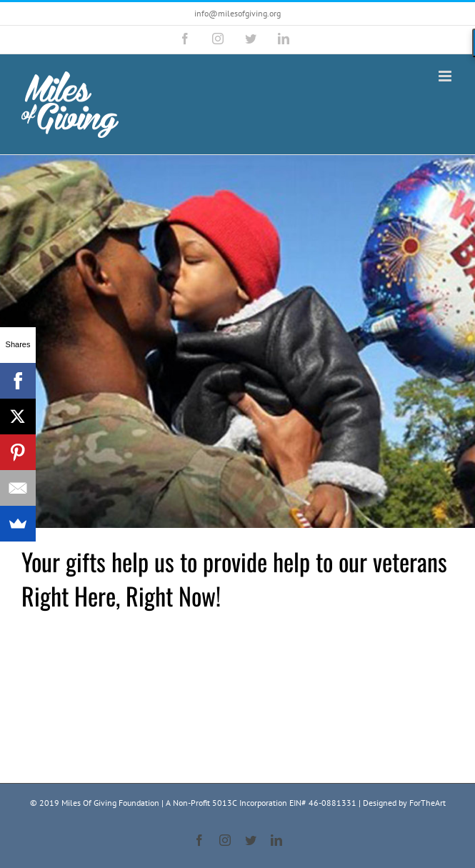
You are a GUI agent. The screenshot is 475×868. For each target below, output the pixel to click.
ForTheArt (427, 803)
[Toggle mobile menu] (446, 76)
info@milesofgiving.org (237, 13)
